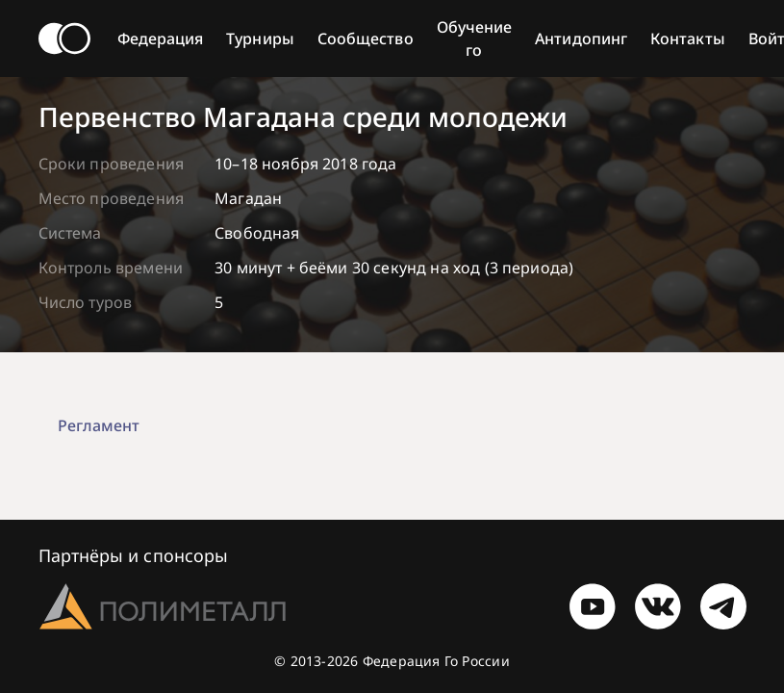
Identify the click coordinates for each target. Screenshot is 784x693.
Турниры (260, 38)
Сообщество (366, 38)
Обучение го (475, 38)
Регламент (99, 425)
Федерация (161, 38)
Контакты (688, 38)
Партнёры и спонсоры (134, 555)
